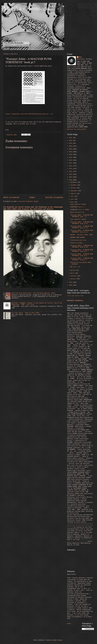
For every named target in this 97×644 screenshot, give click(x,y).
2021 (71, 152)
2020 (71, 155)
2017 (71, 163)
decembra (74, 182)
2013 (71, 174)
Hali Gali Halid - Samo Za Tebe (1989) (25, 313)
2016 (71, 166)
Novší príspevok (11, 197)
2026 (71, 138)
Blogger (60, 640)
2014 (71, 171)
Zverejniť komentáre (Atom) (28, 201)
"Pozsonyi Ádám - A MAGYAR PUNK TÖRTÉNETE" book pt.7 (82, 259)
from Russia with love (78, 240)
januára (74, 279)
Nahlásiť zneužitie (75, 301)
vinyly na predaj (76, 243)
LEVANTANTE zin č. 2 (77, 207)
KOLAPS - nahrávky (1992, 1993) (82, 235)
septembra (74, 191)
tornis (69, 296)
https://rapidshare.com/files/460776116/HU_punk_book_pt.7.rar (29, 114)
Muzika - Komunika (27, 8)
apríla (73, 270)
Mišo (80, 57)
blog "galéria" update (78, 204)
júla (72, 196)
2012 (71, 177)
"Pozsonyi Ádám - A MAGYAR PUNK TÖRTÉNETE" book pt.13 (82, 223)
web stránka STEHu (78, 296)
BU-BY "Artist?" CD (77, 212)
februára (74, 276)
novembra (74, 185)
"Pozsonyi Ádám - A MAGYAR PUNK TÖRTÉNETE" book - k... (82, 216)
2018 (71, 160)
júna (72, 199)
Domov (32, 197)
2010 (71, 282)
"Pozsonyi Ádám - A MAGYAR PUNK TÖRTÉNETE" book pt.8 (82, 255)
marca (73, 273)
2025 (71, 141)
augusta (74, 194)
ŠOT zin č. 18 (75, 267)
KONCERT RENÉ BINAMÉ (77, 237)
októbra (74, 188)
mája (72, 202)
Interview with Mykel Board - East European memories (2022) (33, 293)
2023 (71, 146)
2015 (71, 169)
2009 (71, 285)
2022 (71, 149)
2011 (71, 180)
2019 (71, 157)
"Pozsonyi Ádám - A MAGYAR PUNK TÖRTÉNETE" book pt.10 (82, 246)
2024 (71, 143)
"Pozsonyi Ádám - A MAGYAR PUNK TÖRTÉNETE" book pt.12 (82, 227)
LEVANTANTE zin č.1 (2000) (80, 210)
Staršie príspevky (54, 197)
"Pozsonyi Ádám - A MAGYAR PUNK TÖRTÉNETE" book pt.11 (82, 231)
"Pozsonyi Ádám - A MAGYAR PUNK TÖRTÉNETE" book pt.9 (82, 251)
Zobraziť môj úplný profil (77, 129)
